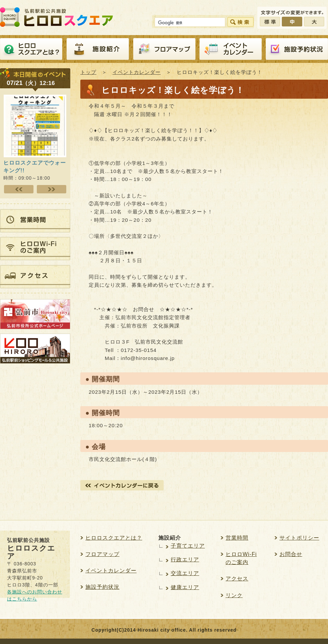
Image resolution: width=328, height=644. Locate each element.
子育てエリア (188, 546)
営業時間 (237, 538)
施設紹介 (98, 49)
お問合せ (291, 554)
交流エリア (185, 573)
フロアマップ (164, 49)
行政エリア (185, 560)
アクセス (237, 579)
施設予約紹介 (297, 49)
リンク (234, 595)
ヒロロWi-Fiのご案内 (241, 558)
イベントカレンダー (231, 49)
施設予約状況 (102, 587)
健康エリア (185, 587)
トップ (88, 72)
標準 (270, 22)
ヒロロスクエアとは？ (31, 49)
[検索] (189, 23)
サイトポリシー (299, 538)
